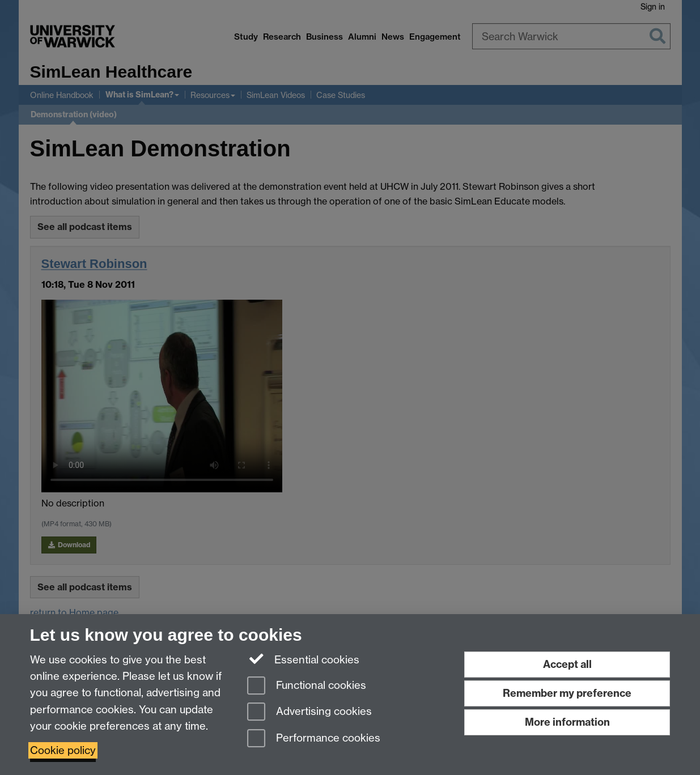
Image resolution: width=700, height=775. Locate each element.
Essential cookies (304, 659)
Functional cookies (307, 686)
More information (567, 722)
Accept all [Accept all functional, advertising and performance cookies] (567, 664)
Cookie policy (63, 750)
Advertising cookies (309, 712)
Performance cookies (314, 739)
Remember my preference (567, 693)
